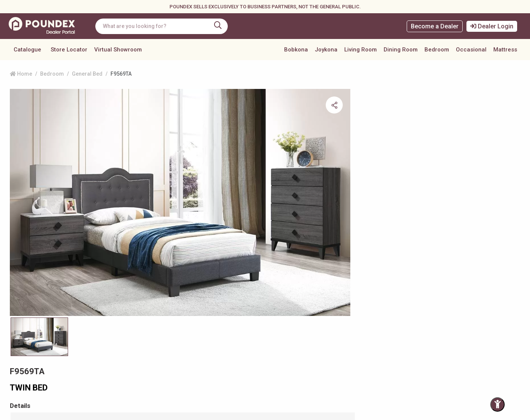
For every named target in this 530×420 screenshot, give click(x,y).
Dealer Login (492, 26)
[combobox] (165, 26)
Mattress (505, 50)
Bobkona (296, 50)
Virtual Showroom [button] (118, 50)
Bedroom (437, 50)
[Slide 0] (39, 277)
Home (21, 74)
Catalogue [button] (27, 50)
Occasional (471, 50)
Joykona (326, 50)
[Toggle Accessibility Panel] (497, 404)
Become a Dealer (435, 26)
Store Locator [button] (69, 50)
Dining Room (401, 50)
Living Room (361, 50)
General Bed (87, 74)
